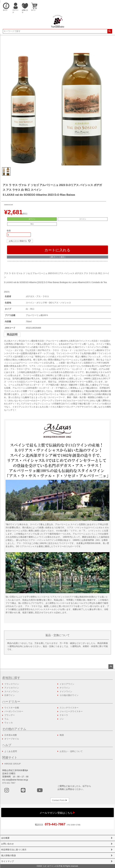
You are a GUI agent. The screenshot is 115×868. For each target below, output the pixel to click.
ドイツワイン (66, 691)
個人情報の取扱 (9, 855)
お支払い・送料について (71, 751)
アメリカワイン (12, 688)
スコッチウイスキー (69, 708)
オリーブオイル (12, 739)
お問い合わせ (7, 844)
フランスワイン (12, 684)
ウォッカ (9, 723)
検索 (110, 31)
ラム (6, 719)
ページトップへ (111, 667)
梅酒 (62, 735)
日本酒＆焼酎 (11, 735)
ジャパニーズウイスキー (71, 711)
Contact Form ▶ (60, 800)
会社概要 (5, 838)
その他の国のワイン (69, 695)
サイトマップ (7, 861)
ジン (62, 719)
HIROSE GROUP (13, 764)
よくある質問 (11, 751)
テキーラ (64, 715)
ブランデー (10, 715)
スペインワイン (12, 691)
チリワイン (65, 688)
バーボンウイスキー (14, 711)
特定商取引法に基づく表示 (14, 850)
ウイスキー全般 (12, 708)
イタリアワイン (67, 684)
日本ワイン (10, 695)
